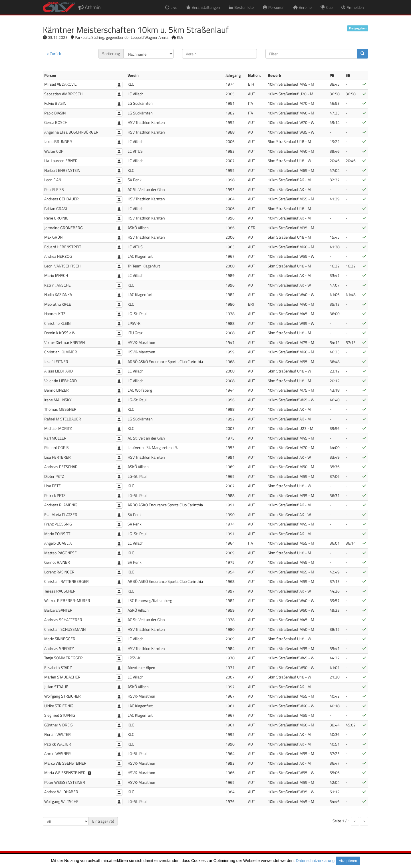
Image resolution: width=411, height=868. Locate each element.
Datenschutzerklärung (315, 861)
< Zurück (54, 54)
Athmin (90, 7)
